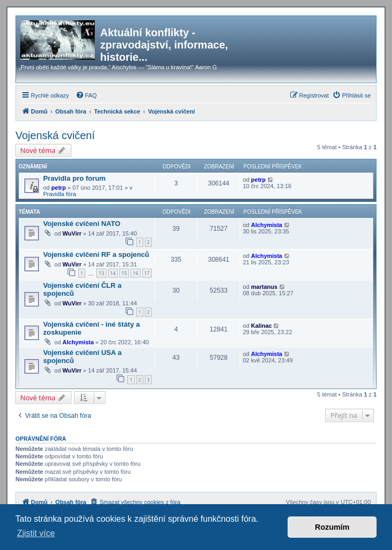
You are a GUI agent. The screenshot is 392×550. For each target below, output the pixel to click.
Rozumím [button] (332, 527)
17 (147, 273)
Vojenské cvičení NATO (82, 224)
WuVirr (72, 233)
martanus (264, 287)
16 (135, 273)
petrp (59, 188)
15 (124, 273)
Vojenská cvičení (55, 135)
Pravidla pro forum (74, 178)
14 (113, 273)
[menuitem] (86, 95)
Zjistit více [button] (36, 533)
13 (101, 273)
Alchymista (267, 225)
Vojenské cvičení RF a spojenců (96, 254)
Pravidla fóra (60, 194)
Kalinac (261, 326)
